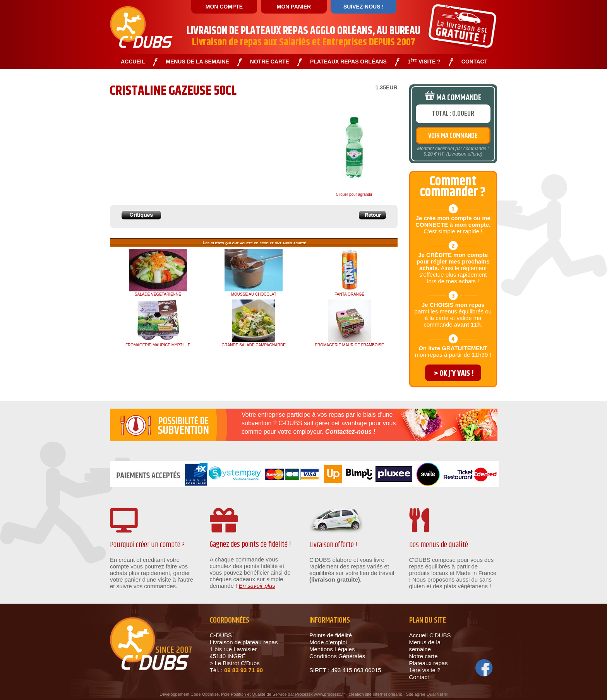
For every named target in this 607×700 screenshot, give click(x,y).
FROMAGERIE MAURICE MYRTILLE (158, 345)
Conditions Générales (337, 656)
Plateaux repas (429, 663)
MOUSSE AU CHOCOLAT (254, 294)
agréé (420, 694)
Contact (419, 677)
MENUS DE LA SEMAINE (197, 62)
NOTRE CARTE (270, 62)
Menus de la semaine (425, 646)
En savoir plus (257, 586)
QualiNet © (437, 694)
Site (410, 694)
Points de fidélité (331, 635)
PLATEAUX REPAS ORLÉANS (348, 62)
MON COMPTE (224, 7)
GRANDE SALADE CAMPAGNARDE (254, 345)
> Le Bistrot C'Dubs (235, 663)
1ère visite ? (425, 670)
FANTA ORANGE (349, 294)
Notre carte (424, 656)
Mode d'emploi (328, 642)
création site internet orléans (376, 694)
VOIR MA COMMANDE (453, 136)
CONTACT (474, 62)
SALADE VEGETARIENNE (158, 294)
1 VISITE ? (424, 62)
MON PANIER (294, 7)
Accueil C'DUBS (430, 635)
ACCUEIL (133, 62)
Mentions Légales (332, 649)
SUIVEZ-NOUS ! (364, 7)
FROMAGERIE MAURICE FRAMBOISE (350, 345)
